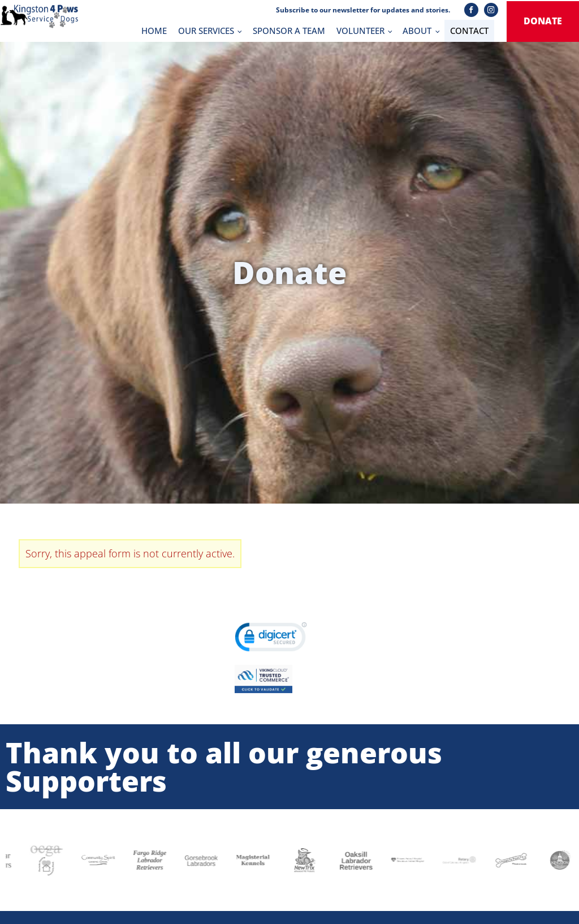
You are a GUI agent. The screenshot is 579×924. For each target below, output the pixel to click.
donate (543, 21)
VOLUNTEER (360, 31)
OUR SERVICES (206, 31)
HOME (154, 31)
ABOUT (417, 31)
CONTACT (469, 31)
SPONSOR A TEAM (289, 31)
